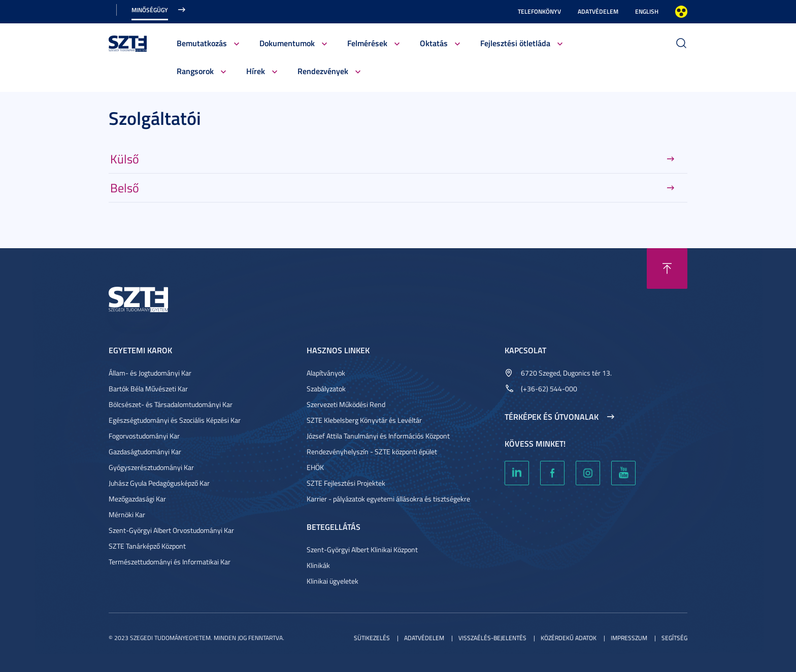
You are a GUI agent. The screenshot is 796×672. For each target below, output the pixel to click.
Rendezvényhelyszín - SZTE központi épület (372, 451)
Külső (125, 159)
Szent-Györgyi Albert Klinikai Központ (362, 549)
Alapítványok (326, 373)
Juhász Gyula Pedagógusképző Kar (159, 483)
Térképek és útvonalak (552, 417)
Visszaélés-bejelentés (492, 638)
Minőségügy (150, 10)
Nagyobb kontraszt (681, 12)
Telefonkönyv (539, 11)
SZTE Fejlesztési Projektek (346, 483)
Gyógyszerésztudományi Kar (151, 467)
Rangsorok (195, 71)
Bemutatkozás (202, 43)
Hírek (256, 71)
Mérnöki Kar (127, 514)
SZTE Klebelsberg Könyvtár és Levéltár (364, 420)
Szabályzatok (326, 389)
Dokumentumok (287, 43)
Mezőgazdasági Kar (137, 499)
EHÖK (315, 467)
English (647, 11)
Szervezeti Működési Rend (346, 404)
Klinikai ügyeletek (333, 581)
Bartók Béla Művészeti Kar (148, 389)
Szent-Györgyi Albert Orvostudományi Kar (171, 530)
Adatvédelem (598, 11)
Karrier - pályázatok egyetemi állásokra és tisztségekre (388, 499)
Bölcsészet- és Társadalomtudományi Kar (171, 404)
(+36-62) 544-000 (549, 389)
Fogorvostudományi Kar (144, 436)
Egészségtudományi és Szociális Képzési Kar (175, 420)
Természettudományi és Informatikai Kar (170, 562)
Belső (125, 188)
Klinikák (318, 565)
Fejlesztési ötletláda (515, 43)
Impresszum (629, 638)
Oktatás (434, 43)
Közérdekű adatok (569, 638)
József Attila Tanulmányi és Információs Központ (378, 436)
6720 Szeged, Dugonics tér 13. (566, 373)
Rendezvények (323, 71)
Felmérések (367, 43)
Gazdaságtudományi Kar (145, 451)
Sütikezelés (372, 638)
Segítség (674, 638)
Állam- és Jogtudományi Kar (150, 373)
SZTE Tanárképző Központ (147, 546)
